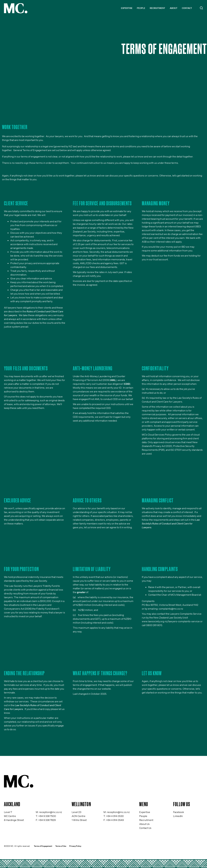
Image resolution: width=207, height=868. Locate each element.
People (141, 8)
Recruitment (157, 8)
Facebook (179, 812)
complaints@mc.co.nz (171, 609)
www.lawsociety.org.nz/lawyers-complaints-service (171, 621)
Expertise (127, 8)
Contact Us (145, 828)
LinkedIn (178, 816)
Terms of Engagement (43, 846)
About (174, 8)
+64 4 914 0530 (115, 816)
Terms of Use (61, 846)
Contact (187, 8)
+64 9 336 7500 (47, 816)
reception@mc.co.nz (51, 812)
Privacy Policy (75, 846)
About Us (144, 824)
